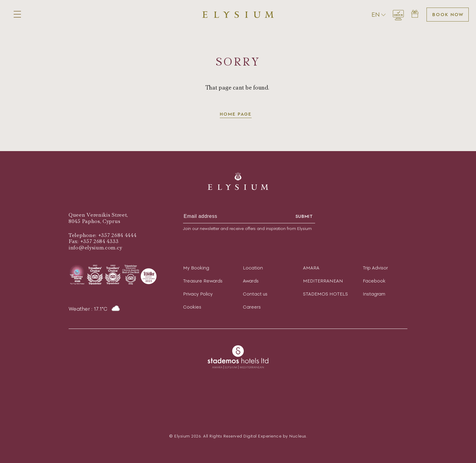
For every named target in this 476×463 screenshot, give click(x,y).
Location (253, 268)
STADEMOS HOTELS (325, 294)
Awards (251, 281)
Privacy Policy (198, 294)
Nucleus (298, 436)
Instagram (374, 294)
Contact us (255, 294)
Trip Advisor (375, 268)
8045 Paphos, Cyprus (94, 221)
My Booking (196, 268)
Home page (236, 114)
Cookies (192, 307)
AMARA (311, 268)
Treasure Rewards (203, 281)
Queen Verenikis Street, (98, 215)
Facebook (374, 281)
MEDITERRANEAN (323, 281)
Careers (252, 307)
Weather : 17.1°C (95, 309)
